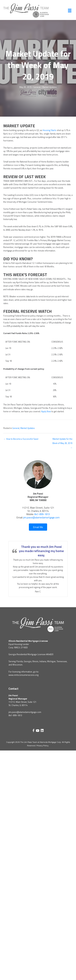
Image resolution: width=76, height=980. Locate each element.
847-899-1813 (42, 514)
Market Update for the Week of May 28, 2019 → (62, 440)
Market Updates (49, 87)
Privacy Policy (42, 746)
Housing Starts (49, 130)
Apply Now (46, 411)
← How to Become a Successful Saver (21, 439)
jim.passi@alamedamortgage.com (41, 517)
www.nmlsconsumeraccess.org (24, 675)
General (37, 87)
